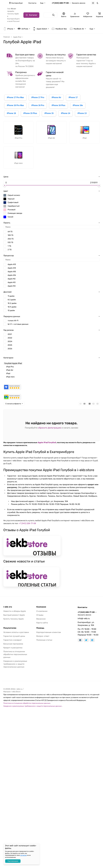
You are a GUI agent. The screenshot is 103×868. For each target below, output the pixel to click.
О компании (42, 611)
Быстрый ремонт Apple (14, 615)
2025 (10, 345)
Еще (42, 3)
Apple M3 (12, 282)
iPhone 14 (66, 113)
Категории (8, 358)
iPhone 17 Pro (38, 97)
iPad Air (10, 370)
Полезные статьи (44, 640)
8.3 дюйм (12, 300)
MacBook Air (77, 29)
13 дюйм (11, 310)
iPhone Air (56, 97)
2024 (10, 341)
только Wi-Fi (13, 321)
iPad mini (10, 377)
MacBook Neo (59, 29)
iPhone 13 (82, 113)
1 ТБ (9, 246)
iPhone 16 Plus (58, 105)
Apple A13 (12, 264)
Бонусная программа (13, 644)
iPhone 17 (73, 97)
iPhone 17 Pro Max (15, 97)
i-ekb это (8, 607)
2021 (10, 334)
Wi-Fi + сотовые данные (18, 324)
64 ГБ (10, 232)
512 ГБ (10, 242)
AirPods (23, 29)
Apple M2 (12, 279)
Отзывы (40, 615)
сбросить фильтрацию (50, 428)
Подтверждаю (13, 861)
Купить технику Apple (14, 619)
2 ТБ (10, 250)
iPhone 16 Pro (38, 105)
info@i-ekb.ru (84, 618)
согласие (23, 855)
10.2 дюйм (12, 303)
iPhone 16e (78, 105)
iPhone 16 (11, 113)
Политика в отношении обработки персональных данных (15, 654)
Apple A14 (12, 268)
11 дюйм (11, 296)
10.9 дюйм (12, 307)
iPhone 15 (49, 113)
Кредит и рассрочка (13, 648)
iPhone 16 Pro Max (15, 105)
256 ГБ (11, 239)
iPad (8, 373)
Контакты (32, 3)
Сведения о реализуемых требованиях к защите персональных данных (15, 664)
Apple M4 (12, 286)
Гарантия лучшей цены (14, 636)
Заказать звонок (79, 3)
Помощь (40, 628)
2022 (10, 338)
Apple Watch (40, 29)
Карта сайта (42, 623)
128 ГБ (11, 235)
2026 (10, 349)
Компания (41, 607)
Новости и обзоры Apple (15, 611)
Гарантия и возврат (13, 640)
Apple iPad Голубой (47, 442)
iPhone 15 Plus (30, 113)
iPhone (8, 29)
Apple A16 (12, 275)
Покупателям (10, 628)
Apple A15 (12, 272)
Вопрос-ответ (43, 636)
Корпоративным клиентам (49, 632)
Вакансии (41, 619)
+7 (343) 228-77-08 (60, 3)
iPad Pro (10, 367)
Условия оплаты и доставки (16, 632)
